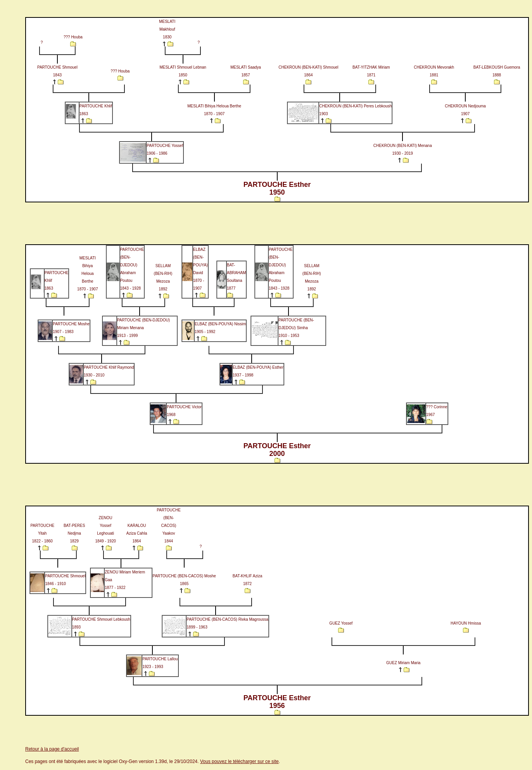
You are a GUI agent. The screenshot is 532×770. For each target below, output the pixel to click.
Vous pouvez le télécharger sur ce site (239, 761)
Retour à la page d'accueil (52, 749)
